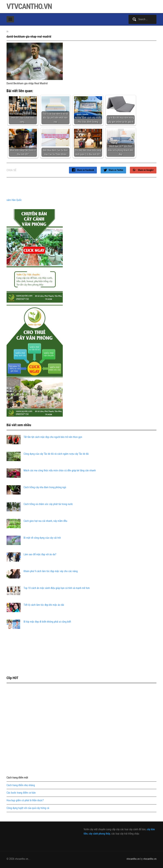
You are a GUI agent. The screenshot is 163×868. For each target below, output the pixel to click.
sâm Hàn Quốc (14, 200)
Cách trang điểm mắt (17, 778)
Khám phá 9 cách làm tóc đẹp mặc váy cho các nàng (51, 571)
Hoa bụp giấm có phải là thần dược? (25, 800)
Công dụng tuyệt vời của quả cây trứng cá (28, 808)
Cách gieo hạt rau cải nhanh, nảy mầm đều (45, 521)
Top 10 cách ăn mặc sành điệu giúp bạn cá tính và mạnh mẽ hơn (57, 588)
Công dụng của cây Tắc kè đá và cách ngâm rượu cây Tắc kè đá (56, 454)
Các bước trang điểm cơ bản (21, 793)
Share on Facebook (86, 170)
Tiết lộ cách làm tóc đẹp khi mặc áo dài (44, 605)
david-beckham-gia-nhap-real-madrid (29, 37)
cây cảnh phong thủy (100, 834)
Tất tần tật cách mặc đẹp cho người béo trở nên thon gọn (53, 437)
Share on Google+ (146, 170)
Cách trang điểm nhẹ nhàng (21, 785)
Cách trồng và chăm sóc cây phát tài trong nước (48, 504)
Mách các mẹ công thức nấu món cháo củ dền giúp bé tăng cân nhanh (60, 470)
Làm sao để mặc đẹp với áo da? (40, 554)
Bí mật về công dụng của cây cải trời (42, 538)
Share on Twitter (116, 170)
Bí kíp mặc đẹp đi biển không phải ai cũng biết (47, 622)
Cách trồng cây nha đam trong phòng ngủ (45, 487)
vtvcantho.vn (29, 6)
